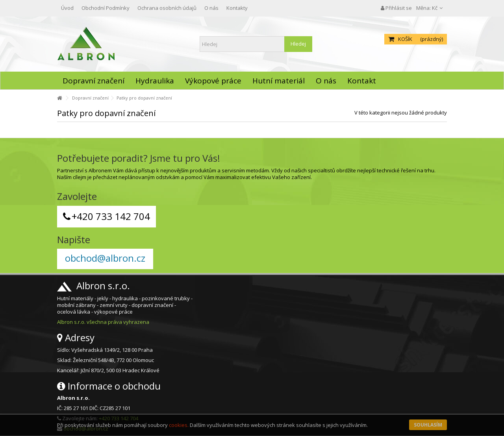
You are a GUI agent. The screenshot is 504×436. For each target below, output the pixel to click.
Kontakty (237, 8)
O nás (211, 8)
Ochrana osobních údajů (167, 8)
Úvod (67, 8)
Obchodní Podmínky (106, 8)
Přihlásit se (396, 8)
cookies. (179, 425)
